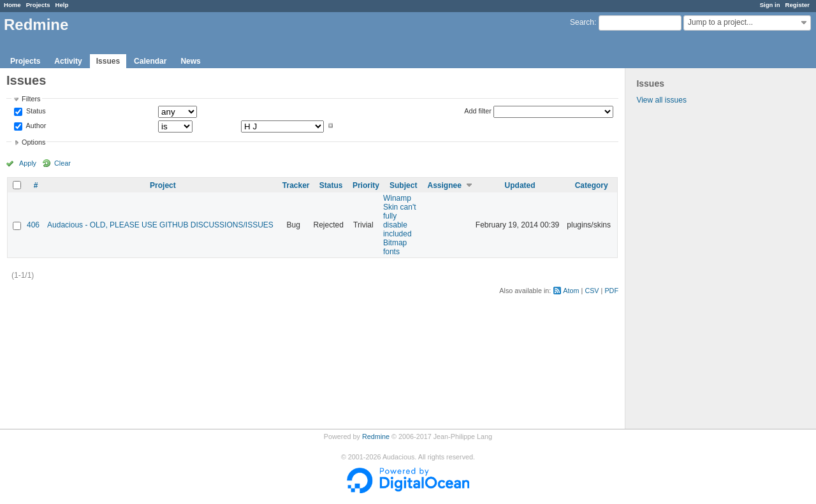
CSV (592, 291)
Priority (366, 185)
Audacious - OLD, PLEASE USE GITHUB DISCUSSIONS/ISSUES (160, 225)
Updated (520, 185)
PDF (611, 291)
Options (33, 142)
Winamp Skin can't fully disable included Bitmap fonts (400, 225)
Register (798, 5)
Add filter (478, 111)
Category (592, 185)
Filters (31, 99)
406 (33, 225)
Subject (403, 185)
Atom (571, 291)
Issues (108, 61)
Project (163, 185)
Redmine (376, 436)
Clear (62, 163)
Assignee (445, 185)
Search (582, 22)
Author (35, 126)
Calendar (150, 61)
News (190, 61)
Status (35, 112)
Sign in (770, 5)
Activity (68, 61)
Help (62, 5)
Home (12, 5)
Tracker (296, 185)
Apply (28, 163)
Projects (38, 5)
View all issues (661, 100)
